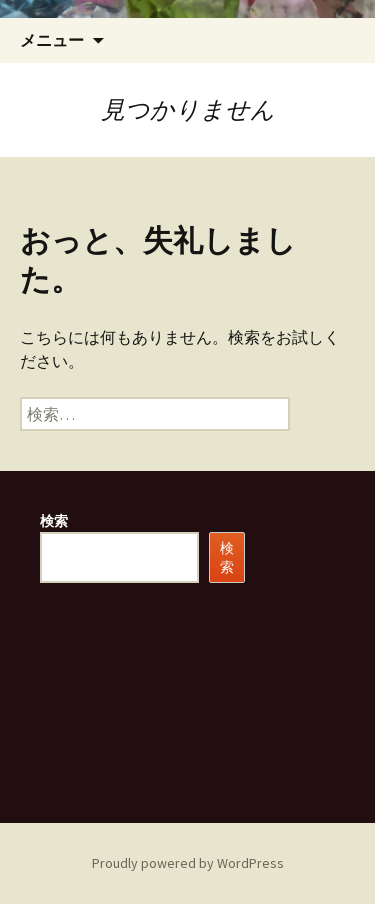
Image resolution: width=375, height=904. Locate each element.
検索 (54, 521)
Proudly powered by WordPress (188, 863)
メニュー (52, 40)
